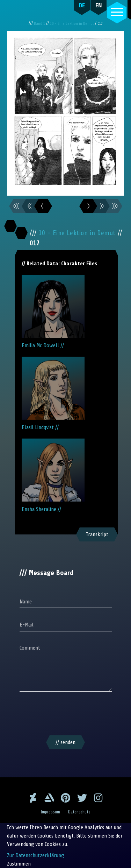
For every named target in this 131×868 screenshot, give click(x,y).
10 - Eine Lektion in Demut (72, 24)
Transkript (97, 534)
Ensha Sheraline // (53, 475)
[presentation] (66, 715)
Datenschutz (79, 812)
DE (82, 5)
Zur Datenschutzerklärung (35, 855)
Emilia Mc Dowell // (53, 312)
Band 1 (40, 24)
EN (99, 5)
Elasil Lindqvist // (53, 394)
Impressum (50, 812)
